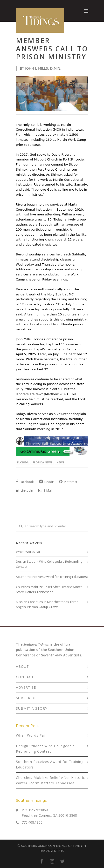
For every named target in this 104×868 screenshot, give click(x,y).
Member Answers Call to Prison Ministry (52, 49)
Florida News (42, 462)
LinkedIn (24, 490)
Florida (23, 462)
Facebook (25, 482)
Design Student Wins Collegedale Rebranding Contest (49, 564)
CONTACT (25, 677)
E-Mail (45, 490)
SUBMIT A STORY (32, 708)
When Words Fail (28, 552)
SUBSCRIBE (26, 698)
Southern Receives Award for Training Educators (51, 577)
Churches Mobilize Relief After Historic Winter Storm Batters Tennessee (49, 589)
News (60, 462)
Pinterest (68, 482)
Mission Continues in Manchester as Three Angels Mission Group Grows (47, 604)
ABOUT (22, 666)
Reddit (46, 482)
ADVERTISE (26, 687)
